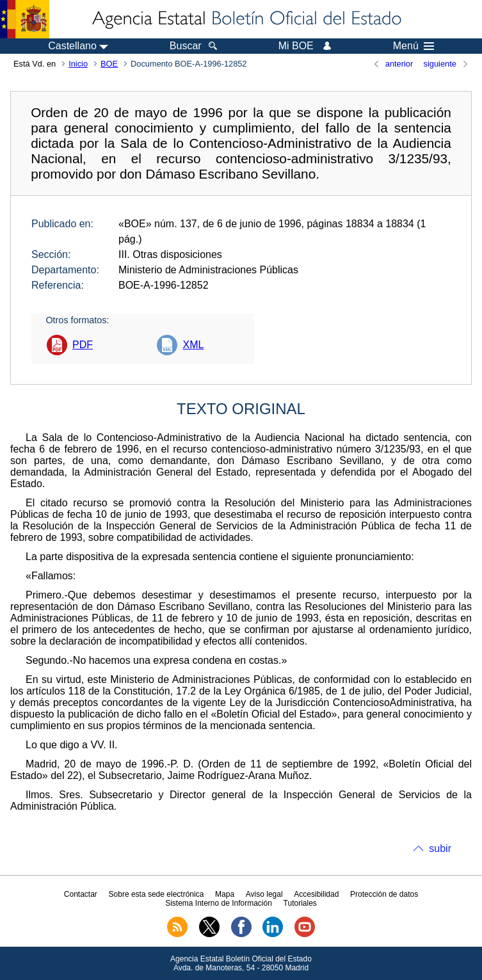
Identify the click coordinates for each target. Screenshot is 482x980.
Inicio (78, 64)
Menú (414, 46)
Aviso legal (264, 894)
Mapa (225, 894)
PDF (83, 345)
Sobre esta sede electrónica (157, 894)
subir (440, 848)
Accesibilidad (316, 894)
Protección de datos (384, 894)
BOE (109, 64)
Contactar (81, 894)
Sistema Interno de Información (219, 903)
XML (193, 345)
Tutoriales (300, 903)
